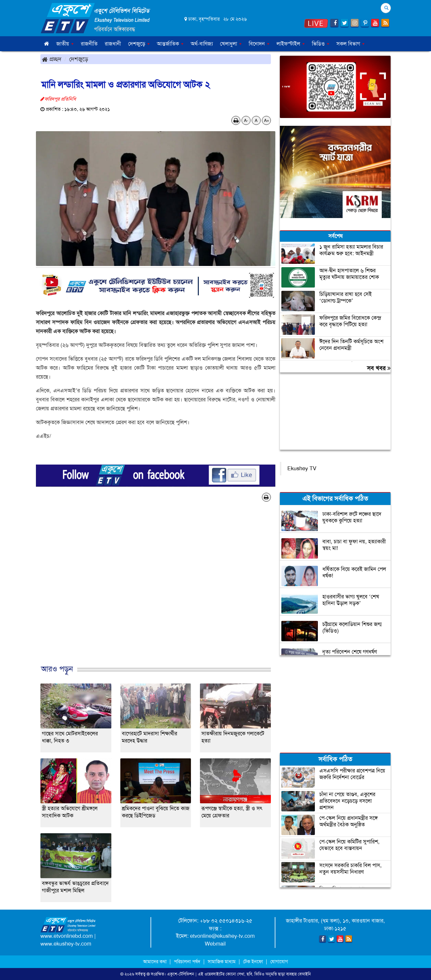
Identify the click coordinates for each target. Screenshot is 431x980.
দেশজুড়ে (79, 59)
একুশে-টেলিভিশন (181, 974)
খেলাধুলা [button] (231, 44)
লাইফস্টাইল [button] (291, 44)
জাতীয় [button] (65, 44)
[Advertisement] (156, 589)
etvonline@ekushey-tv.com (222, 936)
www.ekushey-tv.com (66, 944)
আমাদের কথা (155, 962)
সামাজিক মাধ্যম (222, 962)
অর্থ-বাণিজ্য (202, 44)
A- (246, 120)
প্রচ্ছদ (52, 59)
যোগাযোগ (279, 962)
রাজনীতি (89, 44)
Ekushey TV (302, 468)
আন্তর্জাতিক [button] (170, 44)
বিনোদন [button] (259, 44)
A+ (267, 120)
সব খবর (379, 368)
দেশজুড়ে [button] (139, 44)
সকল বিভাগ (350, 44)
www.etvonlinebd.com (67, 936)
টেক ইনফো (254, 962)
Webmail (215, 944)
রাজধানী (113, 44)
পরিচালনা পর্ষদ (187, 962)
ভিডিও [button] (321, 44)
